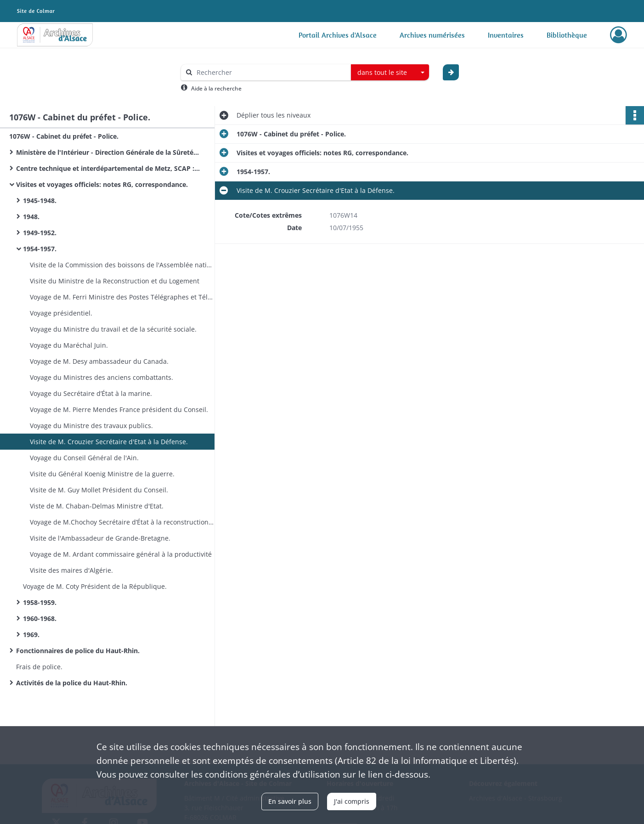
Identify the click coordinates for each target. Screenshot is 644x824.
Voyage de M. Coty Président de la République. (95, 586)
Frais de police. (39, 667)
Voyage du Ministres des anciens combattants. (102, 377)
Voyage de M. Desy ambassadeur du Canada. (99, 361)
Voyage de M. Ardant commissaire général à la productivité (121, 554)
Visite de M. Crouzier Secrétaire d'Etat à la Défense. (109, 442)
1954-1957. (40, 249)
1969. (31, 635)
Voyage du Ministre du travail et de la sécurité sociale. (113, 329)
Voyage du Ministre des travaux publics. (91, 426)
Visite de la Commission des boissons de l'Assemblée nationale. (122, 265)
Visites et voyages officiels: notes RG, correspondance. (102, 184)
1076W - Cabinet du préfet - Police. (64, 136)
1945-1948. (40, 200)
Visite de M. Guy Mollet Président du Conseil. (99, 490)
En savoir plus (290, 801)
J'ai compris (352, 801)
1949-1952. (40, 233)
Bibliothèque (567, 35)
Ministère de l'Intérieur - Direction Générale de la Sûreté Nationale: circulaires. (108, 152)
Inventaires (506, 35)
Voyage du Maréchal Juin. (69, 345)
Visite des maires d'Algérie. (71, 570)
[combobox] (390, 73)
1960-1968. (40, 618)
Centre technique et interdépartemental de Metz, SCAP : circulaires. (108, 168)
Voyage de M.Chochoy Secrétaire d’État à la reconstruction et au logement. (122, 522)
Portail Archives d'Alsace (338, 35)
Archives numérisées (432, 35)
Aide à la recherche (216, 88)
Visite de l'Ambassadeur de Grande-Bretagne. (100, 538)
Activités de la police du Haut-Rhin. (72, 683)
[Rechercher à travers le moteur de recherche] (271, 72)
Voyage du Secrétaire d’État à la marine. (91, 393)
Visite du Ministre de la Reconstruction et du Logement (115, 281)
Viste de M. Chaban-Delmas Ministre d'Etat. (97, 506)
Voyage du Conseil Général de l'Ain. (84, 458)
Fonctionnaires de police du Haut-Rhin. (78, 651)
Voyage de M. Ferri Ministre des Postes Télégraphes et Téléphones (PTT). (122, 297)
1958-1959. (40, 602)
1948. (31, 217)
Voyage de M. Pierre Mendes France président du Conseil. (119, 409)
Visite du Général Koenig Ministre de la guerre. (102, 474)
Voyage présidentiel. (61, 313)
